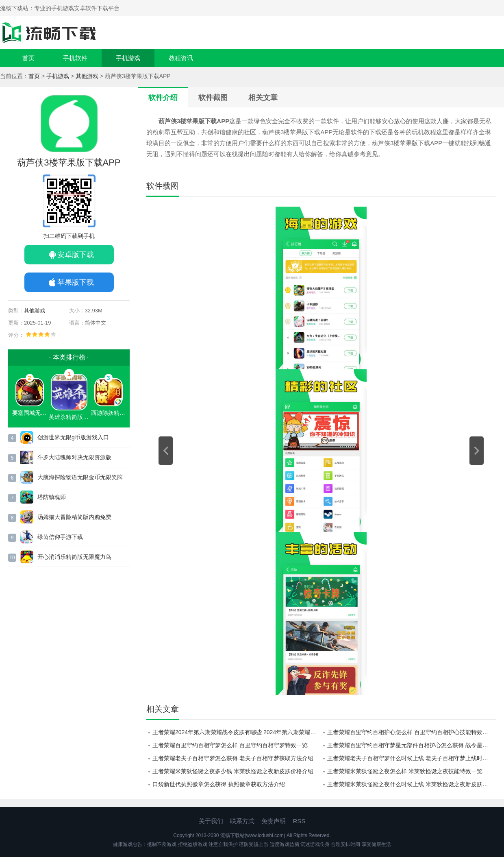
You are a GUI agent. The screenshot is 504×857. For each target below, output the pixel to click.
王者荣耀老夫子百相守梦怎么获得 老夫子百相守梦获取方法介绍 (233, 758)
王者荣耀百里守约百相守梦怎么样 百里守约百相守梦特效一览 (230, 745)
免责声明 (274, 821)
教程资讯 (181, 58)
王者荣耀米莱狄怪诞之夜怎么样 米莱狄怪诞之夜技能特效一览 (405, 771)
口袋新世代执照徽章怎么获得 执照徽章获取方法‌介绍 (219, 784)
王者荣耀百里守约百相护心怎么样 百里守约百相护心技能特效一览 (411, 732)
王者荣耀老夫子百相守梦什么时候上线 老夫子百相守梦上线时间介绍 (412, 758)
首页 (28, 58)
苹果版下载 (76, 282)
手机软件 (75, 58)
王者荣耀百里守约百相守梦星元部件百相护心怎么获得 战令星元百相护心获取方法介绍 (412, 745)
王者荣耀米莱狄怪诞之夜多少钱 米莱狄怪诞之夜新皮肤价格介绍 (233, 771)
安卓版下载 (76, 255)
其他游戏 (87, 76)
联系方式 (242, 821)
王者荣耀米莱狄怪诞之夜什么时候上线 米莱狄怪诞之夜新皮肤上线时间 (412, 784)
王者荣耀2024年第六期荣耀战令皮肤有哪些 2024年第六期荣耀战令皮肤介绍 (237, 732)
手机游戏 (128, 58)
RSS (299, 821)
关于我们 (211, 821)
